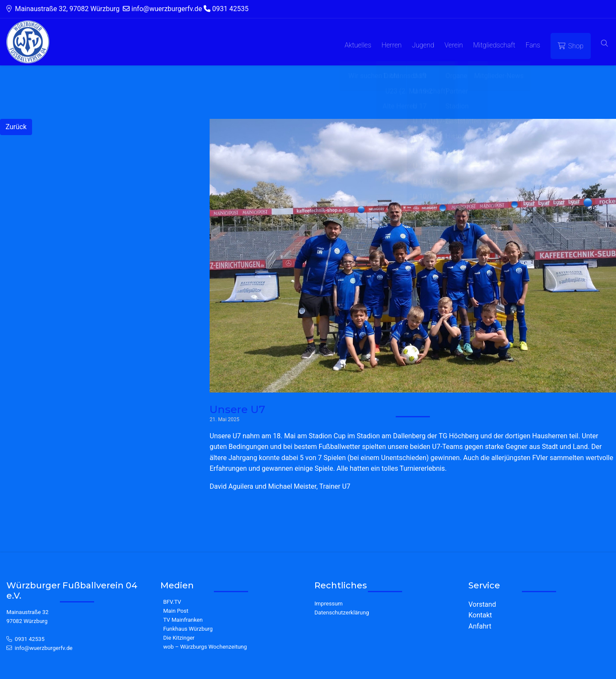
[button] (604, 44)
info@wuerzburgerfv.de (44, 648)
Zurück (16, 127)
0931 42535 (30, 639)
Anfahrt (480, 626)
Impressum (329, 604)
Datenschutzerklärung (342, 613)
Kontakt (480, 615)
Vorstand (482, 604)
